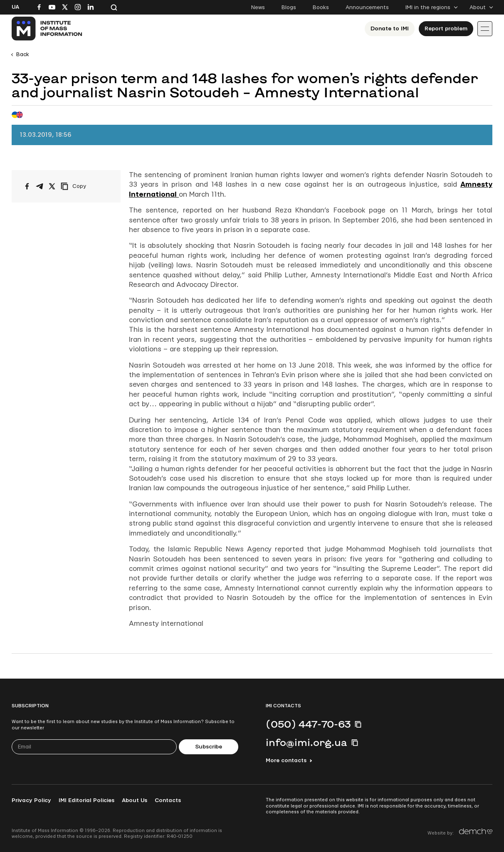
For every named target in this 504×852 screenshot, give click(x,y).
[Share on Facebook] (27, 186)
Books (321, 7)
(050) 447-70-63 (308, 724)
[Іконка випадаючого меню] (485, 29)
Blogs (289, 7)
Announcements (367, 7)
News (258, 7)
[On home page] (47, 29)
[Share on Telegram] (40, 186)
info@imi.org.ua (306, 742)
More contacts (286, 761)
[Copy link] (85, 186)
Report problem (446, 29)
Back (23, 54)
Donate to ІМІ (390, 29)
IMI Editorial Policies (86, 800)
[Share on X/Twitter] (52, 186)
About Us (135, 800)
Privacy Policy (31, 800)
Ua (15, 7)
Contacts (168, 800)
